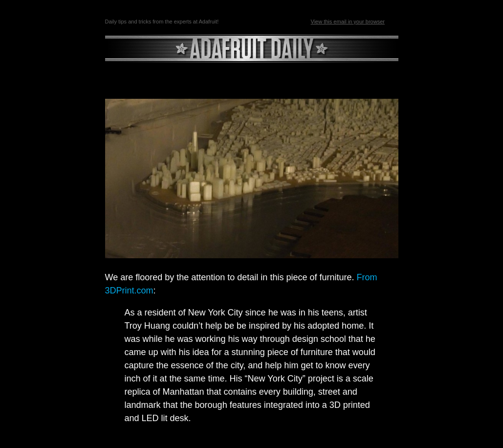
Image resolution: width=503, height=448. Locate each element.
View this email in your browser (348, 22)
